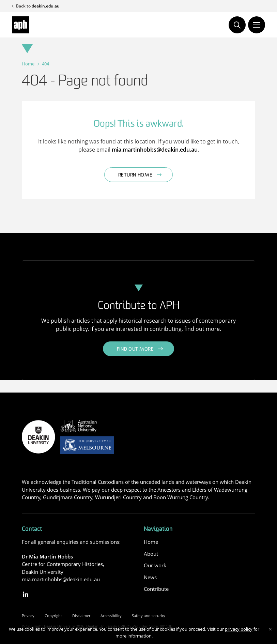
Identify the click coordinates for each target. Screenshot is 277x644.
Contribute (156, 589)
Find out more (135, 349)
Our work (155, 565)
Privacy (28, 616)
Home (28, 64)
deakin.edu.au (46, 6)
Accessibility (111, 616)
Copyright (53, 616)
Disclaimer (81, 616)
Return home (135, 175)
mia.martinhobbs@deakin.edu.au (155, 150)
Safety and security (149, 616)
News (150, 577)
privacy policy (239, 629)
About (151, 554)
